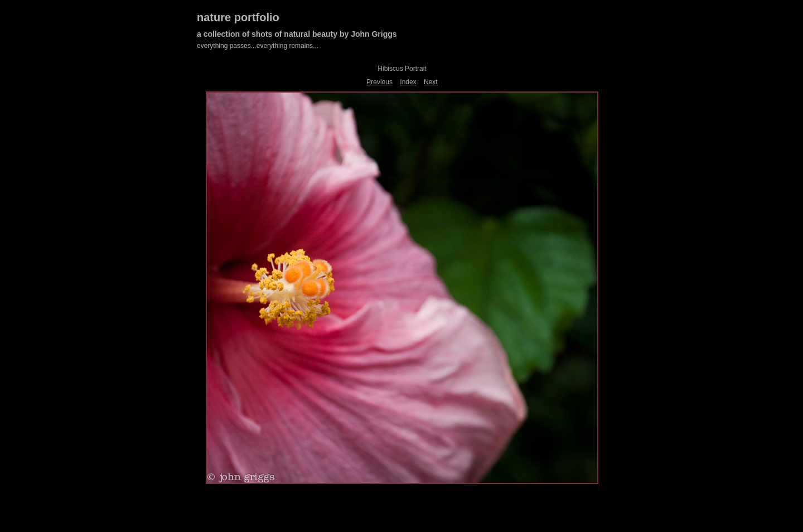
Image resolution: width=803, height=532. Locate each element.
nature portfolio (238, 17)
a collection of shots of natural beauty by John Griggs (297, 34)
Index (408, 82)
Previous (379, 82)
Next (431, 82)
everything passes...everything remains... (258, 46)
